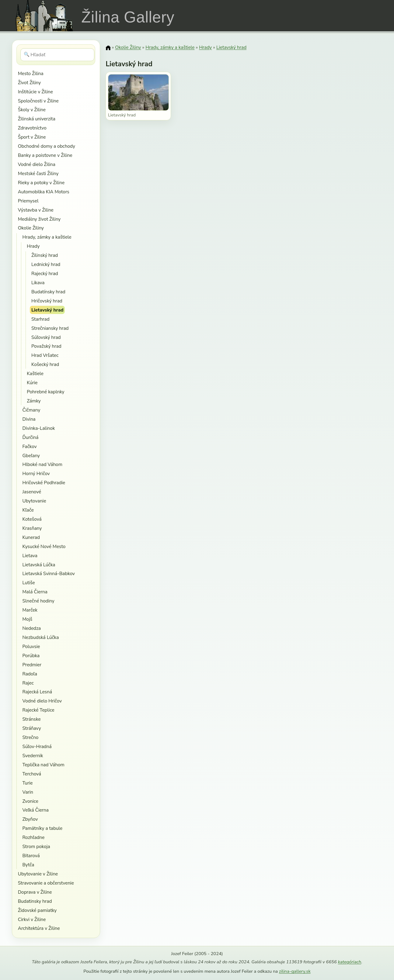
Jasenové (32, 492)
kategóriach (350, 962)
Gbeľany (31, 455)
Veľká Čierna (35, 810)
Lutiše (28, 583)
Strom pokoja (36, 846)
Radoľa (30, 674)
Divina (29, 419)
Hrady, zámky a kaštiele (47, 237)
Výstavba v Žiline (36, 210)
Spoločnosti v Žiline (38, 101)
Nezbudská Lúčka (40, 637)
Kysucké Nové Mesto (44, 546)
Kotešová (32, 519)
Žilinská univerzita (37, 119)
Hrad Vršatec (45, 355)
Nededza (31, 628)
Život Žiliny (29, 83)
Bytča (28, 865)
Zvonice (30, 801)
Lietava (30, 556)
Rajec (28, 683)
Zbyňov (30, 819)
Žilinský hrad (45, 255)
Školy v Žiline (32, 110)
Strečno (30, 737)
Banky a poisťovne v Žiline (45, 155)
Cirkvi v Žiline (32, 919)
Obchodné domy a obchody (47, 146)
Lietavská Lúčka (39, 565)
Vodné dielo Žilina (37, 164)
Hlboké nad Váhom (42, 464)
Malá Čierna (35, 592)
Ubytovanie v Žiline (38, 874)
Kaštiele (35, 373)
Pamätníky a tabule (42, 828)
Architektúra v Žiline (39, 928)
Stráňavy (31, 728)
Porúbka (31, 656)
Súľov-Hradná (37, 746)
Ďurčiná (30, 437)
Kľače (28, 510)
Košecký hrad (45, 364)
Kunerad (31, 537)
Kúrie (32, 383)
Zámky (34, 401)
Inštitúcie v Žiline (35, 92)
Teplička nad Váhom (43, 765)
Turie (27, 783)
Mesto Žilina (31, 73)
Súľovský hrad (46, 337)
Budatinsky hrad (35, 901)
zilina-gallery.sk (295, 971)
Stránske (31, 719)
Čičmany (31, 410)
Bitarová (31, 856)
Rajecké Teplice (38, 710)
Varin (28, 792)
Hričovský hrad (47, 301)
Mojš (27, 619)
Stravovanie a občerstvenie (46, 883)
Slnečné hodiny (38, 601)
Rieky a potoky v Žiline (41, 183)
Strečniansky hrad (50, 328)
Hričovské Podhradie (44, 483)
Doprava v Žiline (35, 892)
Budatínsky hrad (48, 292)
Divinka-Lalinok (38, 428)
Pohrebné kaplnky (45, 392)
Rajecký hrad (45, 273)
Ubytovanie (34, 501)
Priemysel (28, 201)
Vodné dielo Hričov (42, 701)
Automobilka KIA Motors (44, 192)
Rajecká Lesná (37, 692)
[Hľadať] (57, 55)
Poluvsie (31, 646)
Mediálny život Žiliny (39, 219)
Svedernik (33, 756)
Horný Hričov (36, 473)
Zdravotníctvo (32, 128)
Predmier (32, 665)
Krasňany (32, 528)
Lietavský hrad (47, 310)
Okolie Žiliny (31, 228)
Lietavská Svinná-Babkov (49, 573)
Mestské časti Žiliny (38, 173)
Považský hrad (46, 346)
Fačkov (29, 446)
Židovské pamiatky (37, 910)
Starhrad (40, 319)
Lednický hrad (46, 264)
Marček (30, 610)
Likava (38, 283)
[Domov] (108, 48)
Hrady (33, 246)
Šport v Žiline (32, 137)
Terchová (32, 774)
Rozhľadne (33, 837)
